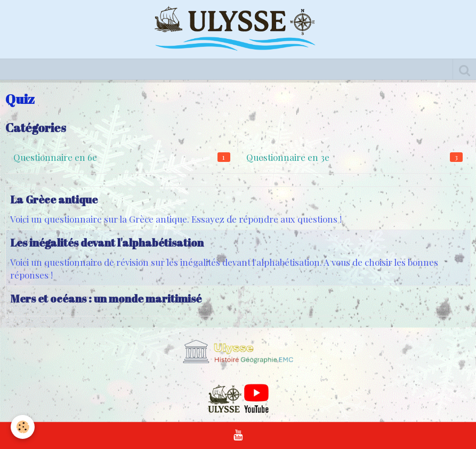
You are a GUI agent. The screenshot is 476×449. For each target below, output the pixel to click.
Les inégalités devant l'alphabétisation (107, 243)
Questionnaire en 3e (355, 157)
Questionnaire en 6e (122, 157)
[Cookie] (23, 427)
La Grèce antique (54, 199)
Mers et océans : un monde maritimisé (106, 299)
